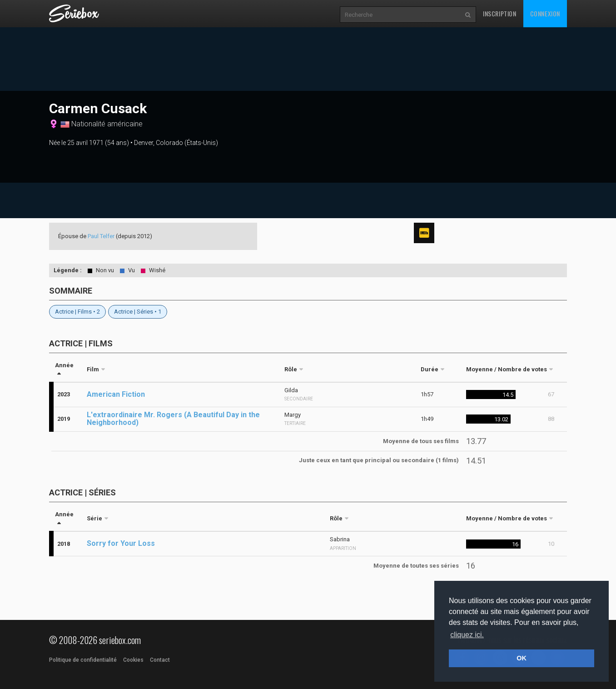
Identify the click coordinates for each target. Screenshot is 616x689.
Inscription (500, 13)
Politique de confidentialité (83, 660)
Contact (160, 660)
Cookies (133, 660)
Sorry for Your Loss (121, 543)
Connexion (545, 13)
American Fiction (116, 394)
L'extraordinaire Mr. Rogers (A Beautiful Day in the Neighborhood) (173, 419)
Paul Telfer (101, 236)
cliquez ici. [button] (467, 635)
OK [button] (522, 658)
